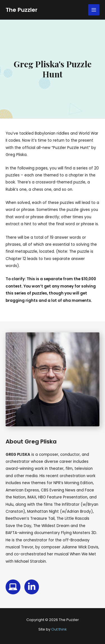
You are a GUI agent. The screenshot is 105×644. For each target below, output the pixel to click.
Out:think (59, 629)
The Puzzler (22, 10)
